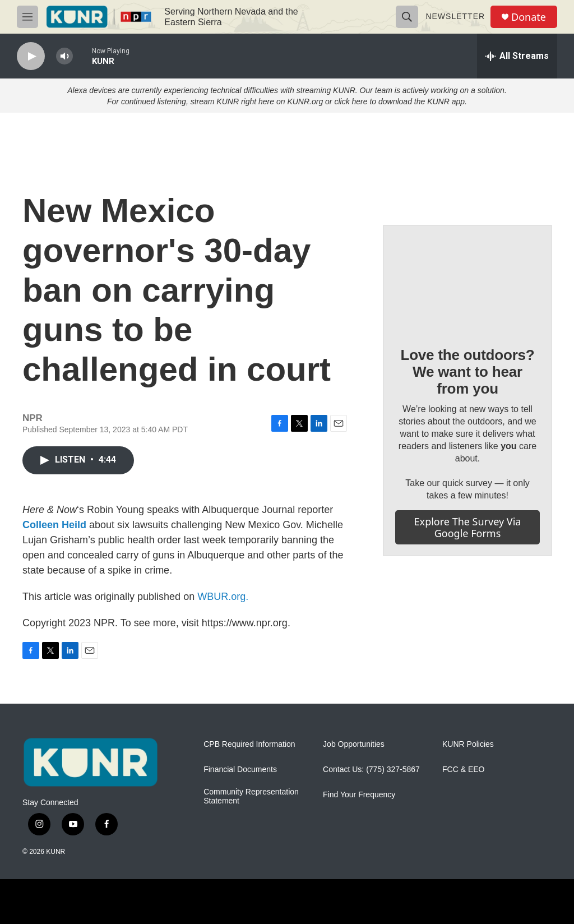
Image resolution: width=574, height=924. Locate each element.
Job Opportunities (354, 744)
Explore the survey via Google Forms (468, 527)
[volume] (64, 56)
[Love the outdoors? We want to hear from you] (467, 278)
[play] (31, 56)
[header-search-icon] (407, 17)
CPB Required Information (249, 744)
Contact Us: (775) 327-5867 (371, 770)
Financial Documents (240, 770)
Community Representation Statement (251, 796)
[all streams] (517, 56)
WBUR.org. (223, 597)
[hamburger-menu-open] (27, 17)
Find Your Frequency (359, 795)
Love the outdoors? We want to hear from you (467, 372)
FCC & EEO (463, 770)
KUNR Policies (468, 744)
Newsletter (455, 16)
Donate (529, 17)
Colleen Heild (54, 525)
